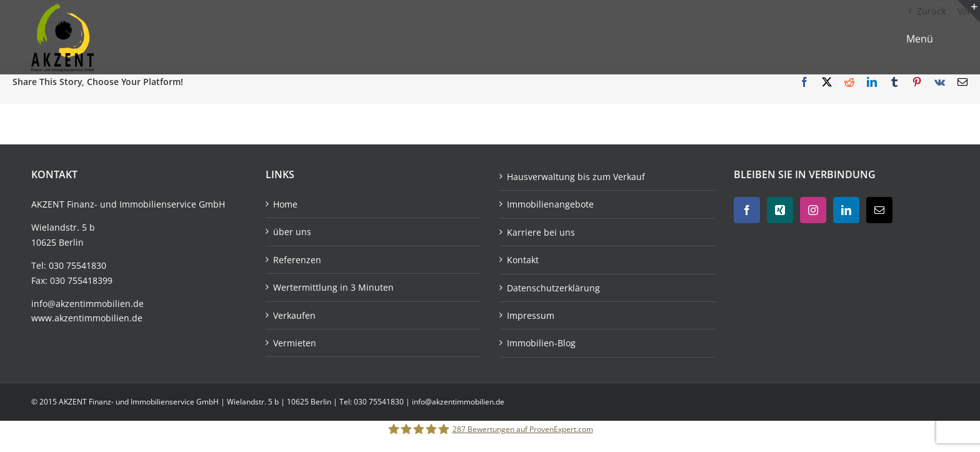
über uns (292, 232)
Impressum (531, 315)
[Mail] (879, 210)
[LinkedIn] (846, 210)
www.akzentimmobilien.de (87, 318)
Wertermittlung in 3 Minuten (333, 287)
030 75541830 (77, 265)
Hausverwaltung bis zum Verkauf (576, 177)
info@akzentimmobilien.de (87, 304)
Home (285, 204)
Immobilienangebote (550, 204)
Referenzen (297, 260)
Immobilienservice (158, 204)
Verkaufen (294, 315)
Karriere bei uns (541, 232)
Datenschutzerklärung (553, 288)
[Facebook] (747, 210)
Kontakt (523, 260)
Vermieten (295, 343)
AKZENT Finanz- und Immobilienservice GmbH (140, 402)
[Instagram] (813, 210)
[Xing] (780, 210)
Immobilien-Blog (541, 343)
